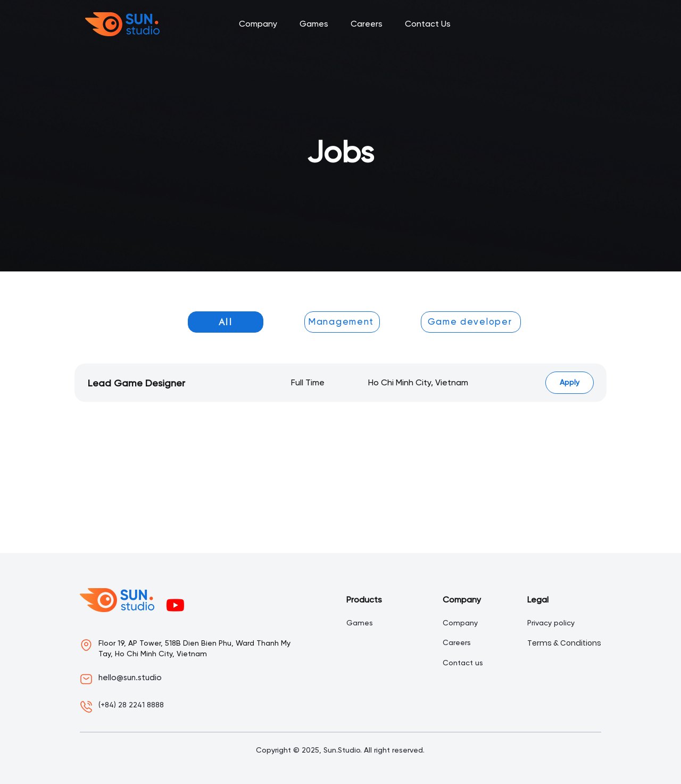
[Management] (342, 322)
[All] (226, 322)
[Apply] (570, 383)
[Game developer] (471, 322)
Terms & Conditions (564, 643)
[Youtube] (175, 605)
